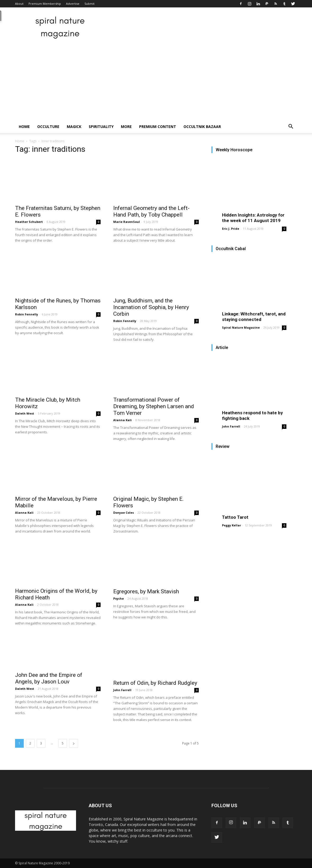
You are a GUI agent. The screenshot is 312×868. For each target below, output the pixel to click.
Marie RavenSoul (127, 222)
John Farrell (122, 690)
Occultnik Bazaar (202, 127)
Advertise (73, 4)
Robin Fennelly (27, 314)
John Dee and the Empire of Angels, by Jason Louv (49, 678)
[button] (291, 127)
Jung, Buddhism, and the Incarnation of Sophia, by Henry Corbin (151, 307)
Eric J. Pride (231, 229)
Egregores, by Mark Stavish (146, 591)
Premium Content (158, 127)
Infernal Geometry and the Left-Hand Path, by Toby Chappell (151, 211)
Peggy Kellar (231, 525)
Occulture (48, 127)
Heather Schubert (29, 222)
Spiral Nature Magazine (241, 327)
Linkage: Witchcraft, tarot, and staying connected (254, 317)
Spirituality (101, 127)
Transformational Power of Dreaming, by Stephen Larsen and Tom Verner (154, 406)
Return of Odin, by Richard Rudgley (155, 683)
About (19, 4)
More (126, 127)
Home (24, 127)
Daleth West (25, 413)
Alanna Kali (122, 420)
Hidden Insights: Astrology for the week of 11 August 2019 (253, 218)
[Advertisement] (156, 81)
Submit (89, 4)
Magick (74, 127)
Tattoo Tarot (235, 517)
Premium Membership (45, 4)
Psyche (119, 598)
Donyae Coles (124, 513)
